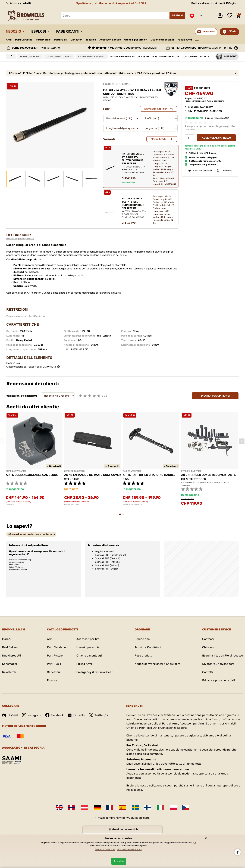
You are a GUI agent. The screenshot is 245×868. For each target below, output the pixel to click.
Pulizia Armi (185, 40)
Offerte (232, 31)
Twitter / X (99, 715)
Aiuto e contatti (18, 3)
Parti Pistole (43, 40)
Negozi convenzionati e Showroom (157, 664)
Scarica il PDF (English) (107, 569)
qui (194, 843)
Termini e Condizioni (148, 647)
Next (242, 441)
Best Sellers (10, 647)
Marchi (7, 639)
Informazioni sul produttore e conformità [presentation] (31, 534)
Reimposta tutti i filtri (156, 109)
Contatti (208, 672)
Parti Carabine (24, 40)
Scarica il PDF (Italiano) (107, 565)
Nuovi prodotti (12, 656)
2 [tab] (124, 516)
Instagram (32, 715)
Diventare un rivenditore (218, 664)
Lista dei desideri (231, 16)
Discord (10, 715)
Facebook (54, 715)
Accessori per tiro (110, 40)
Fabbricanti (68, 31)
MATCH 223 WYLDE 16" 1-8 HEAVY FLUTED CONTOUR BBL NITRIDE (134, 163)
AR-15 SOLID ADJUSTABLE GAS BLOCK (32, 475)
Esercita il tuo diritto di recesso (223, 656)
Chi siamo (209, 647)
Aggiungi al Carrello (216, 138)
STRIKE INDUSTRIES (74, 471)
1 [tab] (121, 516)
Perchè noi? (142, 639)
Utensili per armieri (136, 40)
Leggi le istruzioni (104, 551)
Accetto (119, 861)
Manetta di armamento (132, 504)
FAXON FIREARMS (117, 84)
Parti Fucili (61, 40)
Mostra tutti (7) (159, 139)
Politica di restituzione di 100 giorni (215, 3)
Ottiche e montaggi (162, 40)
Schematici (10, 664)
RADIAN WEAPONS (132, 471)
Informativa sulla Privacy (130, 850)
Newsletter (9, 672)
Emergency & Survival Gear (94, 672)
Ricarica (91, 40)
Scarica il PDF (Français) (108, 562)
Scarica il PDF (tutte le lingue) (110, 555)
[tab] (31, 534)
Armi (9, 40)
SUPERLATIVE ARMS (16, 471)
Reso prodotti (143, 656)
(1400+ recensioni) (133, 48)
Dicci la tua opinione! (215, 396)
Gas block (10, 504)
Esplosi (39, 31)
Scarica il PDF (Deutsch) (108, 558)
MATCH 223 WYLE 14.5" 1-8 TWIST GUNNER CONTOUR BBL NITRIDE (134, 208)
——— (197, 39)
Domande (224, 171)
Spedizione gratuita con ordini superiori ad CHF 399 (111, 3)
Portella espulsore (72, 504)
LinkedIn (76, 715)
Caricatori (77, 40)
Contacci (208, 639)
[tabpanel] (34, 459)
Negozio (13, 31)
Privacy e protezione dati (219, 680)
